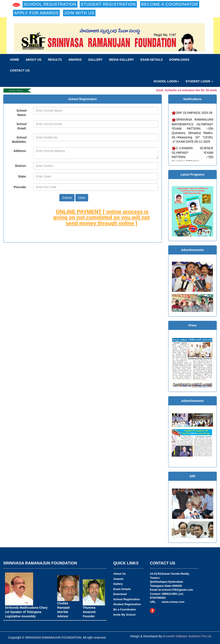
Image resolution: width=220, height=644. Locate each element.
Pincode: (20, 187)
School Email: (22, 126)
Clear (82, 198)
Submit (67, 198)
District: (21, 166)
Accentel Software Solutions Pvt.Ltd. (187, 636)
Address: (20, 151)
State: (22, 176)
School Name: (22, 113)
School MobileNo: (19, 140)
